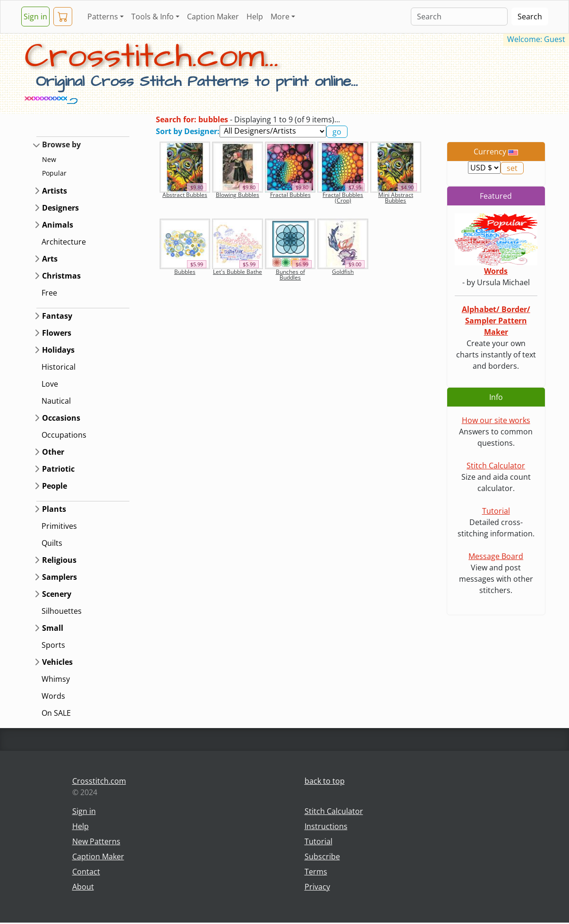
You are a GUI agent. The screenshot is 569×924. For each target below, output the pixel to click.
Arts (50, 259)
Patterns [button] (103, 17)
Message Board (496, 556)
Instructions (326, 826)
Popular (54, 173)
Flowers (57, 333)
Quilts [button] (52, 543)
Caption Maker (213, 17)
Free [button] (49, 293)
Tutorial (496, 511)
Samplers (59, 577)
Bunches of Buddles (290, 275)
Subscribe (322, 856)
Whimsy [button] (56, 679)
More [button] (280, 17)
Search (530, 17)
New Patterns (96, 841)
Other (53, 452)
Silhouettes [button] (62, 611)
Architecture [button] (64, 242)
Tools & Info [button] (153, 17)
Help (255, 17)
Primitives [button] (59, 526)
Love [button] (50, 384)
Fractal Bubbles (290, 195)
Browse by (61, 144)
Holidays (58, 350)
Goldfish (343, 272)
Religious (59, 560)
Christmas (61, 276)
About (83, 887)
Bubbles (185, 272)
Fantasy (57, 316)
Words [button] (53, 696)
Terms (316, 872)
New (49, 159)
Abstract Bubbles (185, 195)
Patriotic (58, 469)
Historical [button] (59, 367)
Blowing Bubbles (238, 195)
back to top (325, 781)
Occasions (61, 418)
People (55, 486)
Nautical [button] (56, 401)
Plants (54, 509)
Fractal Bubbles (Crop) (343, 198)
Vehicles (57, 662)
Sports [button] (53, 645)
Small (53, 628)
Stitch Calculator (496, 466)
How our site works (496, 420)
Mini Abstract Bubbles (396, 198)
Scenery (57, 594)
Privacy (317, 887)
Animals (58, 225)
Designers (60, 208)
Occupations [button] (64, 435)
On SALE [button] (56, 713)
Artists (55, 191)
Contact (86, 872)
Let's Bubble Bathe (238, 272)
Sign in (35, 17)
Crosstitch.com (99, 781)
